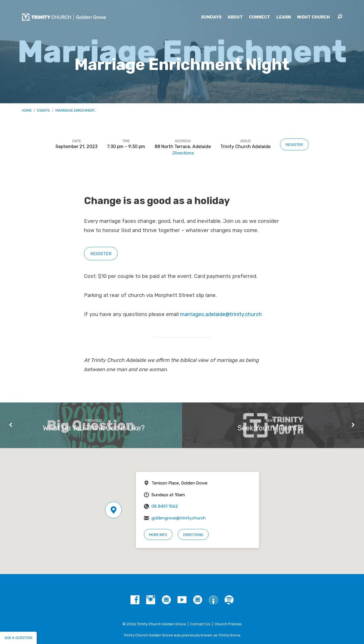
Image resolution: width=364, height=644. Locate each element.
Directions (183, 153)
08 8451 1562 (165, 506)
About (235, 17)
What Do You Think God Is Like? (94, 428)
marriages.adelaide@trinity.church (221, 314)
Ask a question (18, 638)
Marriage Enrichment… (76, 110)
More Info (158, 535)
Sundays (211, 17)
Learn (284, 17)
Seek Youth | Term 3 (270, 428)
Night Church (313, 17)
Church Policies (228, 624)
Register (294, 144)
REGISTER (101, 254)
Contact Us (200, 624)
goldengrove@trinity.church (179, 518)
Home (27, 110)
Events (44, 110)
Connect (260, 17)
